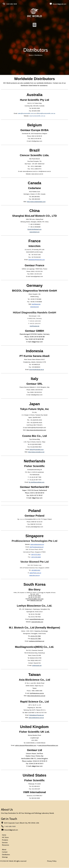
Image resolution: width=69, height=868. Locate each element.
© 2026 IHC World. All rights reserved (13, 861)
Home (31, 55)
